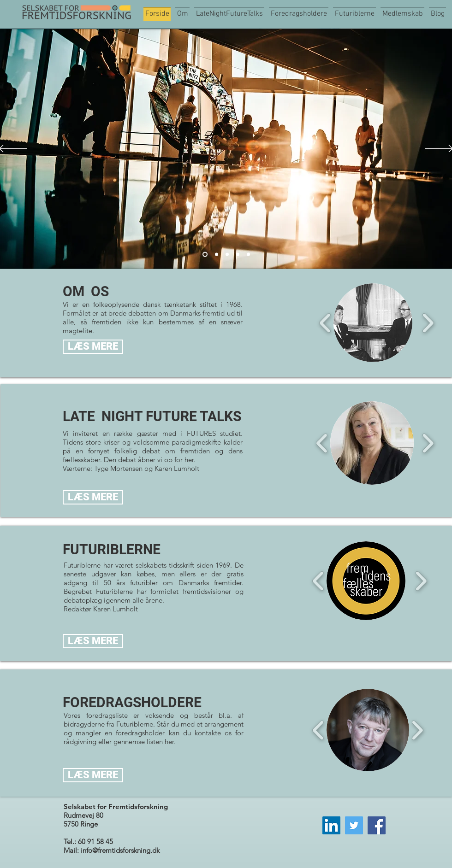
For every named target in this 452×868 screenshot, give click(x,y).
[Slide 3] (227, 255)
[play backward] (325, 323)
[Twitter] (354, 825)
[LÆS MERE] (93, 347)
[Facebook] (377, 825)
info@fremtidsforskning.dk (120, 850)
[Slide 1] (217, 255)
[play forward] (428, 323)
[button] (373, 323)
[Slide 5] (248, 255)
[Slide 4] (238, 255)
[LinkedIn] (331, 825)
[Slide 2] (205, 255)
